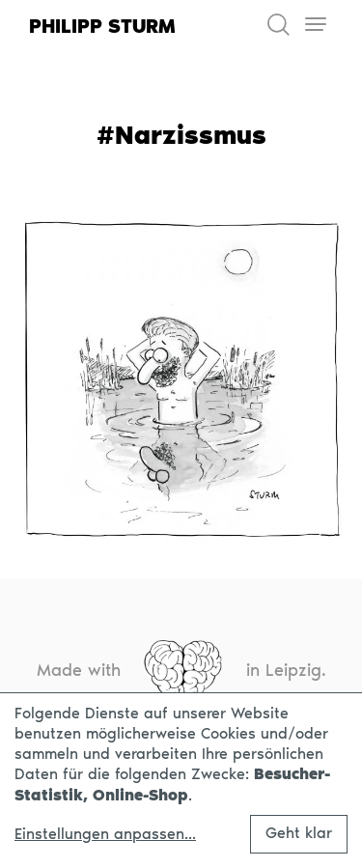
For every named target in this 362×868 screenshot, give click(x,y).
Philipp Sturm (102, 26)
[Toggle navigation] (315, 25)
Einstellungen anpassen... (105, 834)
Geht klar (299, 833)
